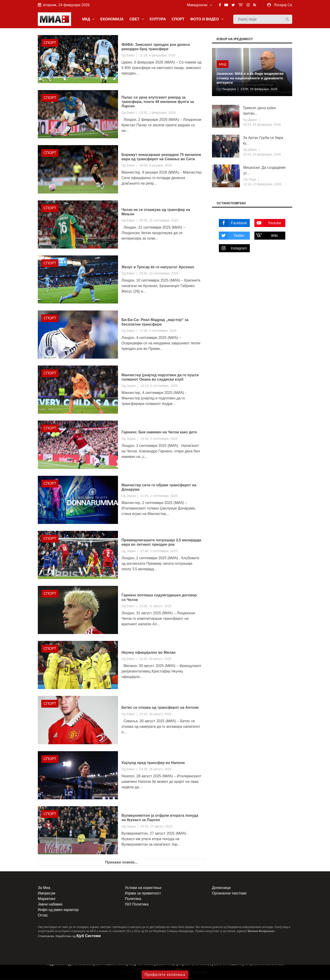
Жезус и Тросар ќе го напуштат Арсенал (158, 267)
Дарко (252, 120)
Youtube (268, 223)
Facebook (233, 223)
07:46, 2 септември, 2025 (159, 551)
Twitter (232, 236)
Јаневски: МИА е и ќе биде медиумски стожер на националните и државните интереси (251, 79)
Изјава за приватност (143, 894)
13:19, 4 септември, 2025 (159, 386)
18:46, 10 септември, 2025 (159, 274)
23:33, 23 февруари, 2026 (262, 125)
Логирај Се (283, 5)
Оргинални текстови (229, 894)
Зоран (131, 386)
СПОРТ (178, 19)
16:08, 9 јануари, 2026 (156, 166)
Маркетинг (47, 899)
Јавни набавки (50, 905)
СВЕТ (137, 19)
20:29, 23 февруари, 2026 (262, 155)
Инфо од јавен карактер (58, 910)
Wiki (266, 236)
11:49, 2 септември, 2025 (159, 496)
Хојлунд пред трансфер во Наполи (153, 763)
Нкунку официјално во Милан (148, 653)
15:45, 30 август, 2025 (155, 659)
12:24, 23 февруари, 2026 (262, 185)
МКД (88, 19)
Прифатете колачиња (165, 975)
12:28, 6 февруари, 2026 (157, 55)
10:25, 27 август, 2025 (156, 827)
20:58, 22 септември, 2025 (159, 221)
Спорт (50, 43)
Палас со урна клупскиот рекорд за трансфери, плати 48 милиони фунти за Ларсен (158, 102)
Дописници (221, 888)
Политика (133, 899)
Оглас (43, 916)
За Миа (44, 888)
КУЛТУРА (158, 19)
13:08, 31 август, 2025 (155, 606)
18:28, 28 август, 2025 (155, 769)
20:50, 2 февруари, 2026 (157, 113)
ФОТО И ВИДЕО (207, 19)
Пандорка (229, 89)
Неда (252, 180)
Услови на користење (143, 888)
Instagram (233, 248)
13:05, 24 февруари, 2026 (260, 89)
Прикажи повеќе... (121, 863)
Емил (131, 55)
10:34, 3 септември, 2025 (159, 439)
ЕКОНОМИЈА (112, 19)
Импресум (47, 894)
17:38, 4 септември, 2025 (158, 331)
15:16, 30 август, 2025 (155, 714)
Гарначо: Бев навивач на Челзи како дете (159, 433)
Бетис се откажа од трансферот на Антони (160, 708)
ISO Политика (137, 905)
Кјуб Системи (89, 936)
